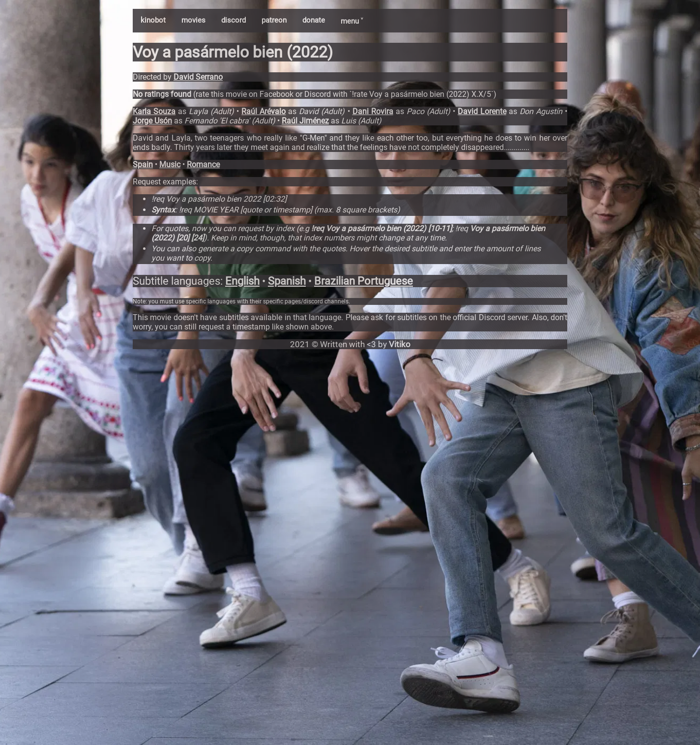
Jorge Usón (152, 121)
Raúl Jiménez (305, 121)
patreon (274, 20)
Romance (203, 164)
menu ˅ (352, 21)
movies (193, 20)
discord (233, 20)
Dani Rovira (373, 111)
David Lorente (482, 111)
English (242, 281)
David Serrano (198, 77)
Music (170, 164)
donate (314, 20)
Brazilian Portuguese (364, 281)
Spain (143, 164)
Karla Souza (154, 111)
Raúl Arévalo (263, 111)
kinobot (153, 20)
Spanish (287, 281)
